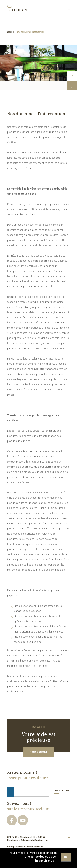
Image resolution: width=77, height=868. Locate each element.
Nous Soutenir (38, 752)
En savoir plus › (45, 861)
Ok (66, 857)
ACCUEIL (11, 32)
